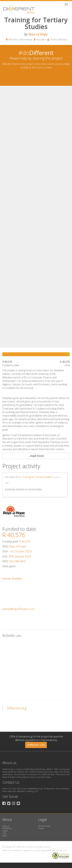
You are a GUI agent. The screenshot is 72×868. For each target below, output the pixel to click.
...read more (36, 456)
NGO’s (5, 836)
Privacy (41, 828)
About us (6, 826)
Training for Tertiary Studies (37, 477)
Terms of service (44, 826)
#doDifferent (7, 828)
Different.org (17, 708)
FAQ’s (4, 833)
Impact (5, 831)
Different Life (36, 745)
